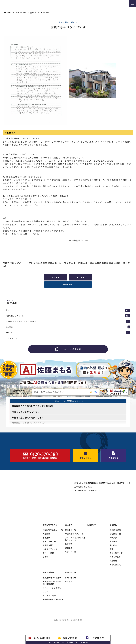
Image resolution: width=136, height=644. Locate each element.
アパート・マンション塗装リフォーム (75, 563)
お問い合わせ (71, 602)
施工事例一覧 (71, 554)
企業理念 (113, 566)
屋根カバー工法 (49, 566)
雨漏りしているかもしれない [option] (26, 417)
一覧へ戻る (68, 285)
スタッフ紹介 (115, 581)
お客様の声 (92, 549)
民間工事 (69, 572)
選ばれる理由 (115, 554)
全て (68, 310)
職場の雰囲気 (115, 589)
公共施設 (69, 568)
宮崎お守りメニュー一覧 (53, 554)
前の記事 (56, 277)
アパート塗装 (48, 577)
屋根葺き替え (48, 570)
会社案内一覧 (115, 558)
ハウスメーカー (71, 576)
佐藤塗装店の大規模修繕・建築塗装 (52, 607)
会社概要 (113, 570)
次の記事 (80, 277)
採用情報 (113, 585)
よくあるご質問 (49, 620)
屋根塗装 (46, 562)
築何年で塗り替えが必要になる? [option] (27, 422)
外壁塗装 (46, 558)
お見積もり (70, 606)
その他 (45, 581)
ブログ (45, 616)
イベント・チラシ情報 (52, 612)
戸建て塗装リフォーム (74, 558)
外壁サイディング (50, 574)
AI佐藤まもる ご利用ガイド (53, 625)
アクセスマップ (116, 577)
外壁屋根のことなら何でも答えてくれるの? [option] (33, 411)
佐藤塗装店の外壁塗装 (52, 602)
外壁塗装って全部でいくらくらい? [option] (28, 428)
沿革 (111, 574)
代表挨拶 (113, 562)
